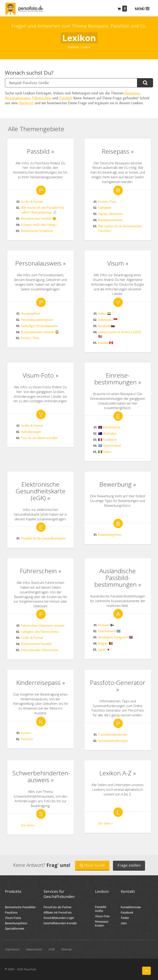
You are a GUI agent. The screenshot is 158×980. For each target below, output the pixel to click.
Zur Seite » (28, 825)
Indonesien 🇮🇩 (108, 320)
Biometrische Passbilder (20, 907)
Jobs (124, 923)
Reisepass (132, 93)
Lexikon (102, 891)
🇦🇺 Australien (107, 433)
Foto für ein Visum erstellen (39, 438)
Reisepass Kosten (102, 924)
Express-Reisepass (111, 214)
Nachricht (26, 103)
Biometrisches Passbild (36, 644)
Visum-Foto (102, 916)
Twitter (125, 918)
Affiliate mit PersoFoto (58, 913)
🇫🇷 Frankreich (107, 440)
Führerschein (42, 98)
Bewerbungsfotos (110, 535)
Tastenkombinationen (113, 734)
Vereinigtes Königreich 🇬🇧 (116, 637)
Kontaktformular (131, 907)
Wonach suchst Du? (29, 73)
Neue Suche (92, 865)
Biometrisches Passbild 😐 (39, 218)
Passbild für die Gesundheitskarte (43, 538)
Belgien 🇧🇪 (106, 643)
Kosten (26, 733)
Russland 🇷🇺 (106, 326)
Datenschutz (34, 949)
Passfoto (27, 739)
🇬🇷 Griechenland (109, 445)
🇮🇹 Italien (105, 452)
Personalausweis (17, 98)
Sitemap (66, 949)
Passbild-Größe (101, 909)
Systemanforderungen (113, 741)
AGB (52, 949)
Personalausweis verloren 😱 (40, 332)
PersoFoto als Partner (58, 907)
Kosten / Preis (107, 202)
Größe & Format (32, 202)
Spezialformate (15, 929)
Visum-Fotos (13, 918)
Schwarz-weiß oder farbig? (39, 225)
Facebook (127, 913)
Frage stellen (129, 865)
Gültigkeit (105, 208)
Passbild (66, 98)
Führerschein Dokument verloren (43, 625)
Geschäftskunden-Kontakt (60, 923)
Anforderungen (31, 432)
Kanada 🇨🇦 (106, 343)
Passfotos (11, 913)
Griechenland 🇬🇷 (109, 631)
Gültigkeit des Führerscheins (40, 632)
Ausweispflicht (31, 313)
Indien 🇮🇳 (105, 313)
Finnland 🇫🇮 (106, 625)
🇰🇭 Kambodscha (109, 427)
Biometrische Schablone (37, 231)
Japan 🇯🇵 (104, 649)
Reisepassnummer (110, 220)
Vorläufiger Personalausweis (39, 326)
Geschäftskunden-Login (59, 918)
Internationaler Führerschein (40, 650)
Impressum (12, 949)
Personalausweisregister (37, 320)
